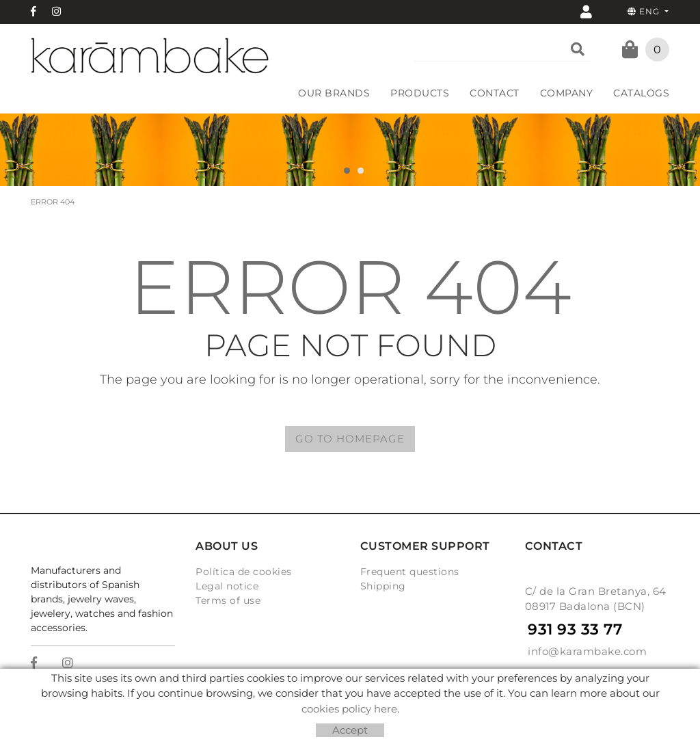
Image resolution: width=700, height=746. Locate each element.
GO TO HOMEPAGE (350, 439)
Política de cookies (244, 572)
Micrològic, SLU (352, 701)
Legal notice (227, 586)
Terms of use (228, 600)
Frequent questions (410, 572)
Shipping (383, 586)
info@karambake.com (587, 651)
